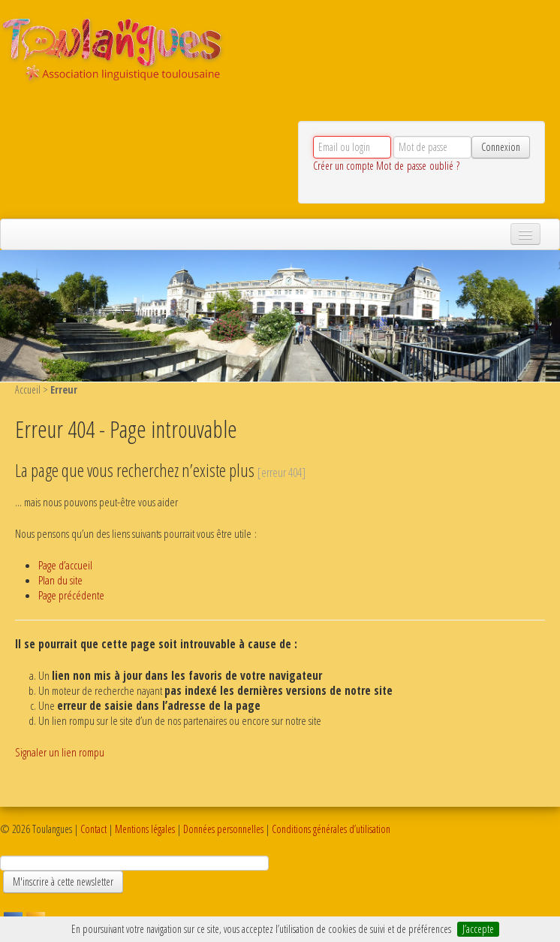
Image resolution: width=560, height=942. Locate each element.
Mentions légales (145, 829)
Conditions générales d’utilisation (331, 829)
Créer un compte (343, 166)
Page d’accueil (65, 565)
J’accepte (478, 929)
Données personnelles (223, 829)
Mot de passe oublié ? (418, 166)
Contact (93, 829)
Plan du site (60, 580)
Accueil (28, 389)
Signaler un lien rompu (60, 752)
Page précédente (71, 595)
